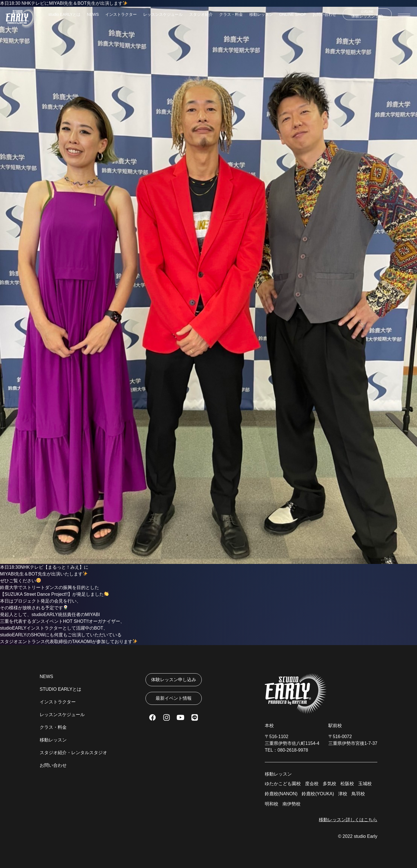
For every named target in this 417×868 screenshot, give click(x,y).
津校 (343, 794)
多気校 (329, 784)
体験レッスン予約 (367, 14)
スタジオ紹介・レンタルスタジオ (73, 753)
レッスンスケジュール (163, 14)
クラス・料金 (231, 14)
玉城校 (365, 784)
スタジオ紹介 (201, 14)
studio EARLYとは (64, 14)
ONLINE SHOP (293, 14)
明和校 (272, 804)
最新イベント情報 (174, 698)
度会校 (312, 784)
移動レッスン (261, 14)
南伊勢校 (292, 804)
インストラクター (121, 14)
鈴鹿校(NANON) (281, 794)
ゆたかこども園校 (283, 784)
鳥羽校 (358, 794)
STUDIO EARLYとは (60, 689)
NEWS (93, 14)
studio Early (366, 836)
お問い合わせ (324, 14)
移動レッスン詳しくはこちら (348, 820)
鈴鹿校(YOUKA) (318, 794)
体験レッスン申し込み (174, 680)
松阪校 (347, 784)
